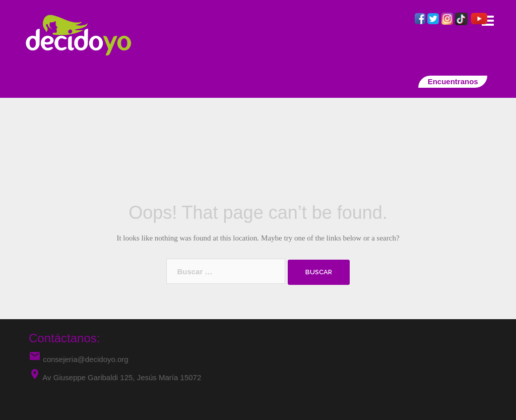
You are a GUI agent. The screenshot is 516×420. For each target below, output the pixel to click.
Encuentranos (453, 81)
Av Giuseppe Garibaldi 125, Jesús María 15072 (122, 377)
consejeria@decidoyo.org (79, 359)
